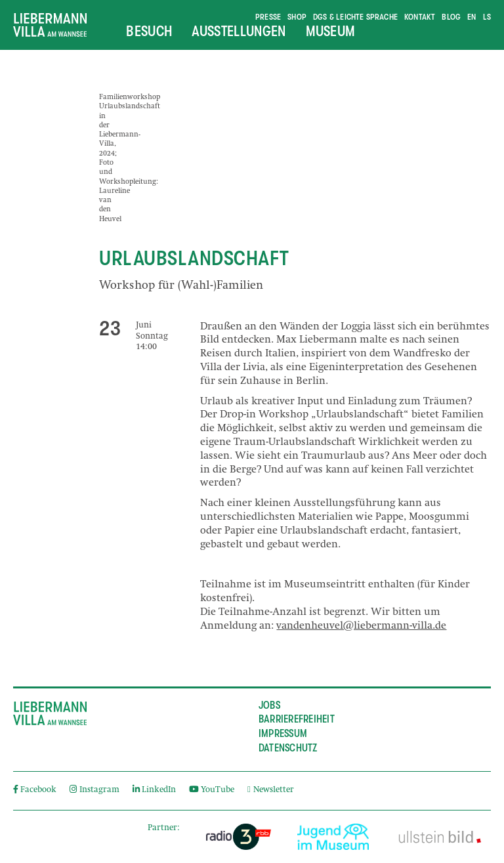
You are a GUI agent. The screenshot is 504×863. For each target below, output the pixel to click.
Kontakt (420, 17)
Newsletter (271, 790)
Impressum (283, 734)
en (472, 17)
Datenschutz (288, 748)
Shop (297, 17)
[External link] (239, 837)
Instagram (94, 790)
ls (487, 17)
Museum (331, 31)
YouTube (212, 790)
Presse (268, 17)
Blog (451, 17)
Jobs (269, 705)
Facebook (35, 790)
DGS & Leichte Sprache (355, 17)
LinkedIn (154, 790)
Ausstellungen (239, 31)
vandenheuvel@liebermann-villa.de (361, 627)
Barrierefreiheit (297, 719)
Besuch (149, 31)
